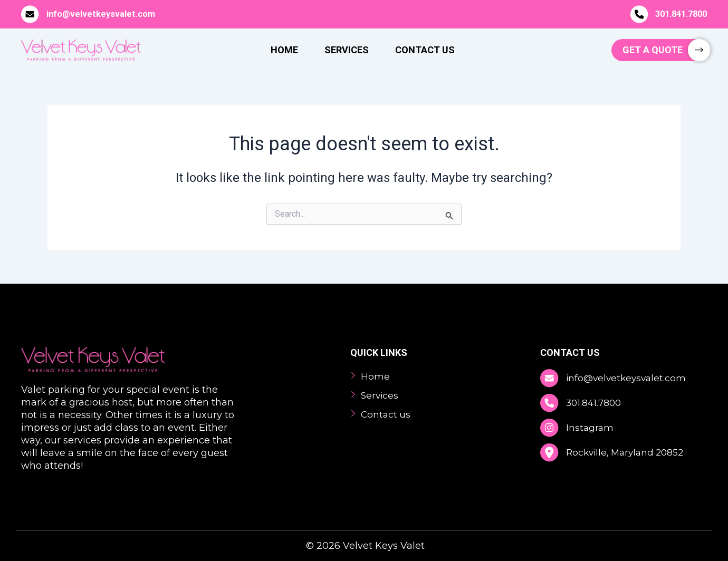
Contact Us (425, 50)
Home (284, 50)
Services (347, 50)
